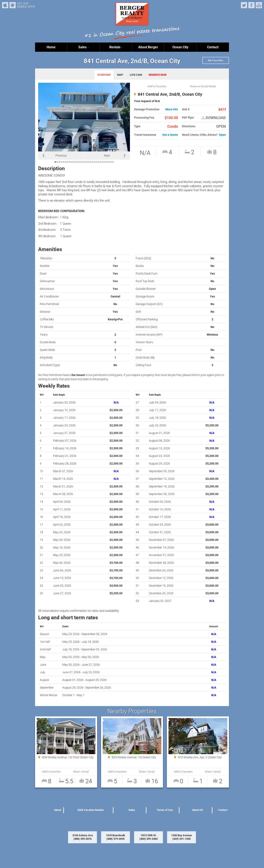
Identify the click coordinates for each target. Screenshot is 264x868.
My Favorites (216, 60)
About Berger (148, 47)
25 (105, 162)
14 (82, 162)
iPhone (5, 5)
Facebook (251, 5)
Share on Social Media (203, 86)
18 (90, 162)
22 (99, 162)
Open (222, 135)
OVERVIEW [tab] (104, 75)
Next (107, 156)
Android (13, 5)
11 (76, 162)
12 (78, 162)
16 (86, 162)
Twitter (244, 5)
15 (84, 162)
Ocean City (180, 47)
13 (80, 162)
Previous (61, 156)
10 (74, 162)
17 (88, 162)
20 (94, 162)
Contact (213, 47)
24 (103, 162)
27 (109, 162)
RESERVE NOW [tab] (158, 75)
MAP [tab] (120, 75)
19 (92, 162)
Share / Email (81, 772)
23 (101, 162)
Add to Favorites (157, 86)
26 (107, 162)
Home (51, 47)
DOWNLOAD (214, 118)
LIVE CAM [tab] (136, 75)
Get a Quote (170, 135)
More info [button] (172, 109)
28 (111, 162)
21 (97, 162)
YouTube (259, 5)
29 (113, 162)
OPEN (221, 126)
